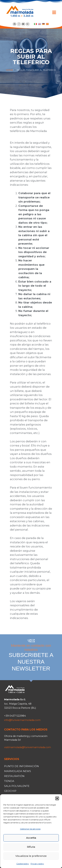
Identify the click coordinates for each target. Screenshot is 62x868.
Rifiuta (31, 847)
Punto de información (21, 766)
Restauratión (14, 776)
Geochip (10, 791)
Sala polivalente (17, 786)
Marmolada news (18, 771)
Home (10, 70)
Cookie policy (23, 864)
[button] (57, 798)
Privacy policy (37, 864)
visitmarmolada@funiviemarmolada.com (28, 747)
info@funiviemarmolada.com (22, 720)
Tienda (9, 781)
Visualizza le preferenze (31, 856)
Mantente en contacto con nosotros (31, 658)
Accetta (31, 838)
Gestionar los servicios (30, 829)
